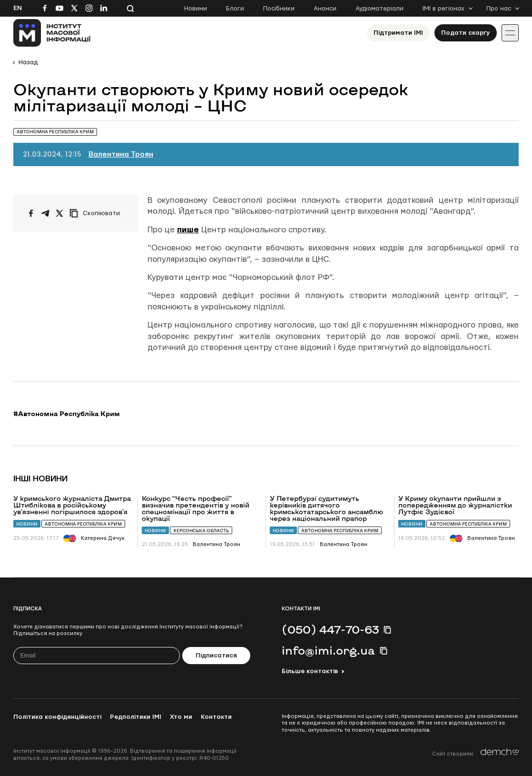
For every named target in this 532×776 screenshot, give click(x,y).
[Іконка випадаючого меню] (510, 33)
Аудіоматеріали (379, 9)
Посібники (279, 9)
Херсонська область (201, 531)
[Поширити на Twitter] (59, 213)
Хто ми (181, 717)
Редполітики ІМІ (136, 717)
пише (188, 230)
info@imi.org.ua (328, 650)
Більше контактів (310, 671)
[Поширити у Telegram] (45, 213)
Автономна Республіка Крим (83, 524)
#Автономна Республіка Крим (67, 414)
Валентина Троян (121, 154)
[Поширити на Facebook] (31, 213)
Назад (28, 62)
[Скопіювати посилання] (97, 213)
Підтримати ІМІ (398, 33)
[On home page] (52, 33)
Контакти (216, 717)
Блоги (235, 9)
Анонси (325, 9)
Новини (196, 9)
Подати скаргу (466, 33)
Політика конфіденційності (57, 717)
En (18, 8)
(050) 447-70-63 (330, 629)
